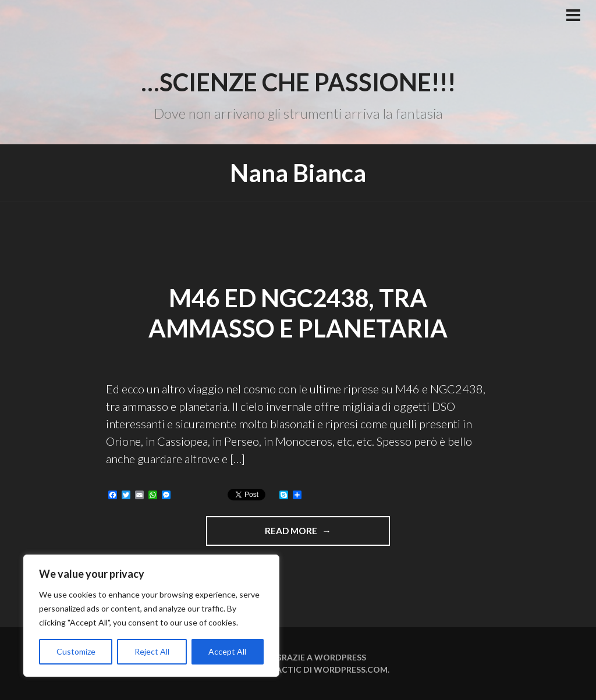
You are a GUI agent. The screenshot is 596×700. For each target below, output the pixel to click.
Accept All (227, 651)
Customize (76, 651)
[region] (151, 616)
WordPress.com (351, 669)
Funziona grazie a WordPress (298, 657)
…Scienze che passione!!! (298, 82)
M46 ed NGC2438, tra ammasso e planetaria (298, 313)
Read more (321, 535)
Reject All (152, 651)
